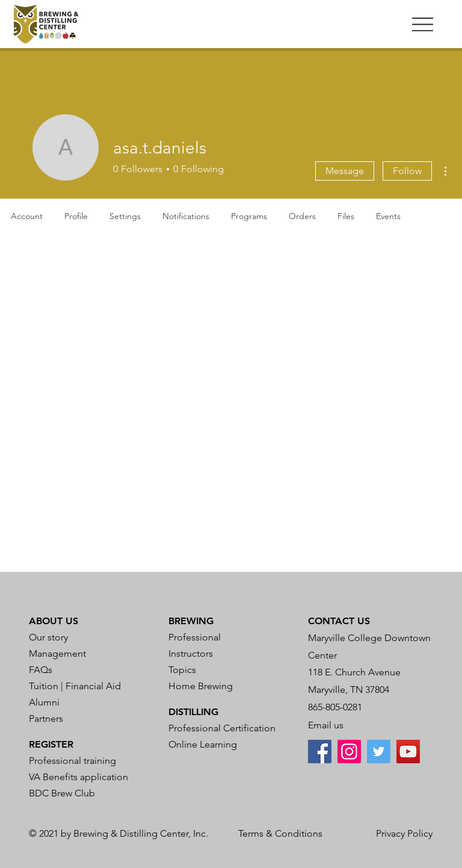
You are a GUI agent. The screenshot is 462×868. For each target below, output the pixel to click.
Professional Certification (222, 728)
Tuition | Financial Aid (75, 686)
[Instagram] (349, 752)
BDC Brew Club (62, 793)
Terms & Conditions (280, 833)
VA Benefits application (79, 777)
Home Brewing (201, 686)
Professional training (72, 761)
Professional (195, 637)
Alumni (44, 702)
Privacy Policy (404, 833)
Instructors (191, 653)
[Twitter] (379, 752)
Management (57, 653)
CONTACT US (339, 621)
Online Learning (203, 744)
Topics (182, 670)
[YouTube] (408, 752)
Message (345, 171)
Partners (46, 718)
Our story (48, 637)
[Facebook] (320, 752)
